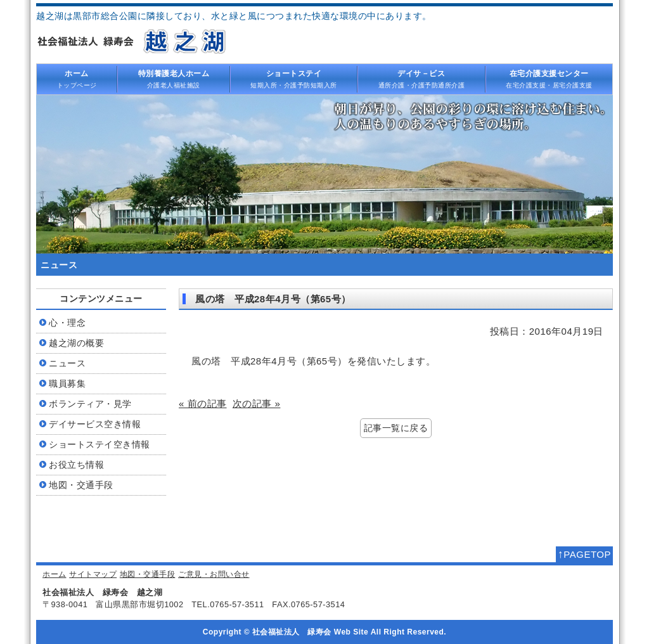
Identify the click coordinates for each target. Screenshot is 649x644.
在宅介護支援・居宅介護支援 (549, 79)
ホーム (55, 574)
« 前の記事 (203, 403)
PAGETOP (584, 554)
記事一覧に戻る (396, 428)
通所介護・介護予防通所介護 (421, 79)
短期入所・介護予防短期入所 (294, 79)
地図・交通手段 (148, 574)
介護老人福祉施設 (174, 79)
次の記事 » (257, 403)
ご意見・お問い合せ (214, 574)
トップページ (77, 79)
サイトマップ (93, 574)
